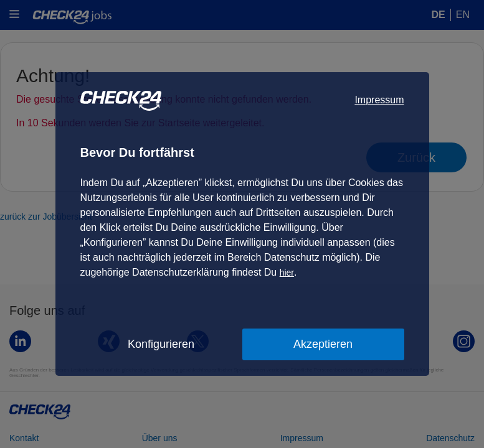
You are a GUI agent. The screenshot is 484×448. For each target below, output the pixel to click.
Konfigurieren (161, 344)
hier (287, 273)
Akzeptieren (323, 344)
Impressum (379, 100)
